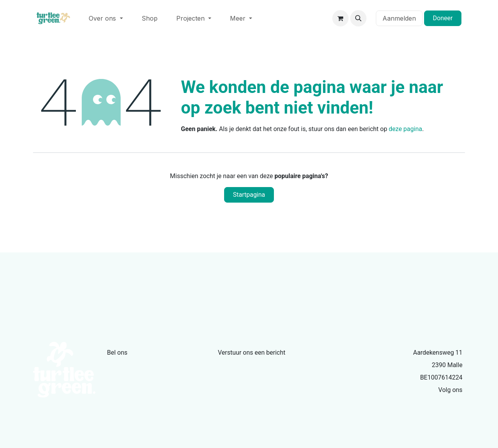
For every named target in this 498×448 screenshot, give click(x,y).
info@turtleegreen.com (260, 365)
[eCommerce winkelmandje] (340, 18)
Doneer (443, 18)
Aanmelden (399, 18)
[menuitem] (106, 18)
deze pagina (405, 129)
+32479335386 (135, 365)
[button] (358, 18)
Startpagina (249, 195)
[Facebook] (460, 404)
